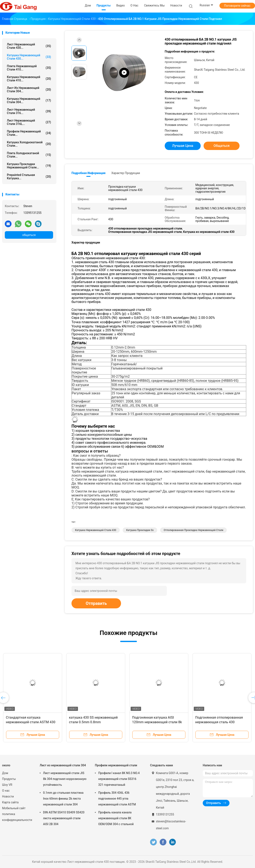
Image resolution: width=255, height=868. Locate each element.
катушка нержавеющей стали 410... (29, 79)
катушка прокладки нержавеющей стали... (29, 166)
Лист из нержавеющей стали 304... (29, 90)
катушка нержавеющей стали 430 (96, 530)
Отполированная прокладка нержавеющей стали (193, 530)
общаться (29, 235)
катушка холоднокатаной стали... (29, 144)
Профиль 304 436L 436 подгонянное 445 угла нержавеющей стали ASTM (117, 799)
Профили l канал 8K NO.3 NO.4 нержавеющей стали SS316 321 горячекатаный (119, 779)
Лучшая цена (183, 146)
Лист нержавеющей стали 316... (29, 111)
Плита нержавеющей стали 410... (29, 68)
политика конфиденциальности (17, 817)
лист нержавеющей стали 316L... (29, 122)
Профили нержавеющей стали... (29, 133)
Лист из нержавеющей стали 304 (63, 765)
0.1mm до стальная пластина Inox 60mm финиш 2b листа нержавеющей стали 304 (63, 799)
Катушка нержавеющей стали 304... (29, 100)
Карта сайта (10, 802)
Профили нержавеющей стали (116, 765)
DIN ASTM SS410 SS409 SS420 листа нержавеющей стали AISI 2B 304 (64, 818)
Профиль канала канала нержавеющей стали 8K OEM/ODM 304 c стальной (116, 818)
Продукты (9, 779)
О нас (6, 791)
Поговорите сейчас (237, 6)
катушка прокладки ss (140, 530)
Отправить (96, 603)
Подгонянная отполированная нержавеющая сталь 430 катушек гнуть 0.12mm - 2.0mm (220, 722)
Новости (8, 796)
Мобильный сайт (14, 808)
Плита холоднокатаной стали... (29, 155)
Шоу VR (7, 785)
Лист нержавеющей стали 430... (29, 46)
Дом (5, 773)
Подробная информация (89, 173)
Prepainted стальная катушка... (29, 177)
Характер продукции (126, 173)
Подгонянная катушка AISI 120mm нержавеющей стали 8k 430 (157, 722)
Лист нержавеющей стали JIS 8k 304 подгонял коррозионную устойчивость (65, 779)
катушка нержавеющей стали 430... (29, 57)
